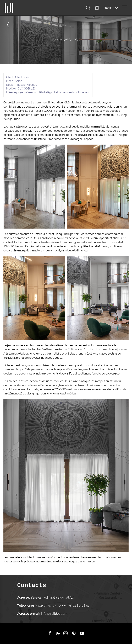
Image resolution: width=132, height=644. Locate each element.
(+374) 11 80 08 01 (76, 606)
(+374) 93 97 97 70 (48, 606)
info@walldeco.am (54, 614)
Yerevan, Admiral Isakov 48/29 (53, 597)
